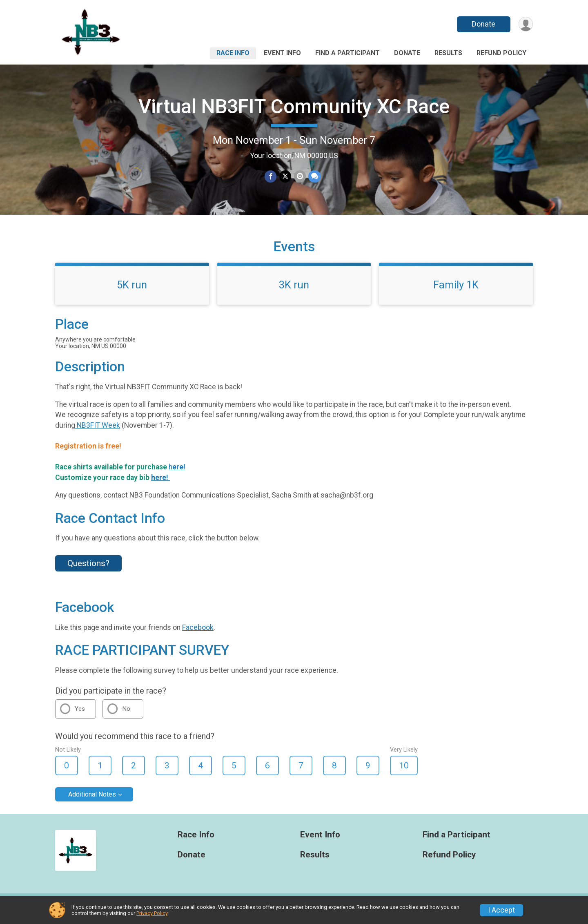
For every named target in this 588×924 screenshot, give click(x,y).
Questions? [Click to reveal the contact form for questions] (88, 568)
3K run (294, 290)
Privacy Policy (152, 913)
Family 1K (456, 290)
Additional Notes (92, 799)
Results (448, 53)
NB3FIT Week (98, 430)
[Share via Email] (300, 177)
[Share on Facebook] (271, 177)
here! (160, 482)
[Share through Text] (314, 177)
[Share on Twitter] (285, 177)
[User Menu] (525, 24)
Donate (483, 24)
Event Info (282, 53)
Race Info (233, 53)
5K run (132, 290)
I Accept (501, 910)
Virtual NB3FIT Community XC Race (294, 106)
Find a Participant (347, 53)
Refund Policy (501, 53)
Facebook (198, 632)
